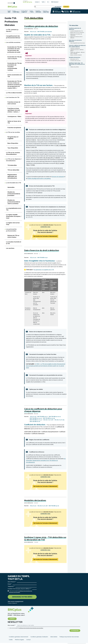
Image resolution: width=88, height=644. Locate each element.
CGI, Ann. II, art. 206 (48, 421)
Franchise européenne (14, 129)
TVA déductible (74, 27)
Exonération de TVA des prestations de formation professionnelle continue (15, 68)
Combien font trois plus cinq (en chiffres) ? (19, 590)
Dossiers (39, 13)
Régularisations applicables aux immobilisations (12, 177)
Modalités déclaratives (75, 59)
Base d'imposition (13, 144)
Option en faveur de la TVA (14, 123)
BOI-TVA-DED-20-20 (35, 423)
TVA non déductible (13, 171)
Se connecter (69, 7)
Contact (37, 2)
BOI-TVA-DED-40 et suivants (45, 33)
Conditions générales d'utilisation (39, 638)
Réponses (65, 13)
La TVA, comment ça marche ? (12, 32)
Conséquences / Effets (14, 118)
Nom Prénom (11, 583)
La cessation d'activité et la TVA (14, 244)
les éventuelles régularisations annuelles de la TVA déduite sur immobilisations (46, 462)
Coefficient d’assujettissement (50, 433)
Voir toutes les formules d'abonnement (45, 237)
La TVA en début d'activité (14, 94)
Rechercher (22, 7)
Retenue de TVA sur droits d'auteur (13, 237)
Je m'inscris (75, 632)
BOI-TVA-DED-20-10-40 (36, 421)
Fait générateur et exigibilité (13, 139)
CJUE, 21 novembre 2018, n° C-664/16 (35, 108)
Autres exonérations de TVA (15, 77)
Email (9, 585)
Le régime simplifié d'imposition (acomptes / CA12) (14, 217)
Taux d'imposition (13, 149)
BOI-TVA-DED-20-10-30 (49, 419)
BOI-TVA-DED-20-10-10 (55, 418)
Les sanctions (10, 249)
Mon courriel (11, 626)
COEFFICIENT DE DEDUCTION (32, 433)
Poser (75, 13)
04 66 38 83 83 (27, 2)
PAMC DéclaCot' (55, 2)
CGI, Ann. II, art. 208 (42, 507)
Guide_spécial (25, 13)
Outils (57, 13)
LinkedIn (14, 4)
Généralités (11, 188)
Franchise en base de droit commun (14, 104)
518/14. (34, 141)
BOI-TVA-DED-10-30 (43, 259)
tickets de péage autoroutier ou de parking (39, 180)
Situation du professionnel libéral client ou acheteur (14, 203)
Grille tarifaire (54, 638)
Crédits (11, 641)
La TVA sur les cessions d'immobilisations (13, 155)
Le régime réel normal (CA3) (13, 225)
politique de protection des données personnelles (31, 629)
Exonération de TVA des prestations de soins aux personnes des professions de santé (15, 51)
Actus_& (46, 13)
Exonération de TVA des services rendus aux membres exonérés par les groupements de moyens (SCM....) (15, 86)
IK (48, 2)
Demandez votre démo (22, 598)
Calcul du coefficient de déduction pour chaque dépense (77, 47)
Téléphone (11, 588)
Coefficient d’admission (38, 435)
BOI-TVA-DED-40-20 (54, 507)
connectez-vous (45, 228)
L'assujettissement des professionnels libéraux (13, 38)
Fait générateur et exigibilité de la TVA (44, 271)
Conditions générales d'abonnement (19, 638)
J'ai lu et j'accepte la (21, 593)
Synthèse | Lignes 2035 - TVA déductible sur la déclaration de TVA (77, 65)
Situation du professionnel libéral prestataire (14, 195)
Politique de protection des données (69, 638)
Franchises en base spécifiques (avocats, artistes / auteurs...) (14, 111)
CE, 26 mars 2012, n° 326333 (52, 159)
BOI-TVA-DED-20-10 (43, 418)
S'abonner (77, 7)
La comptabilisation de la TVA (14, 210)
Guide (9, 13)
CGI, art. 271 (33, 33)
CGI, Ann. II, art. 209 (59, 421)
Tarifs (43, 2)
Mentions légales (19, 641)
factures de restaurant (58, 178)
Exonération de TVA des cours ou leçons (15, 59)
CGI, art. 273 (33, 418)
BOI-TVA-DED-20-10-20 (36, 419)
